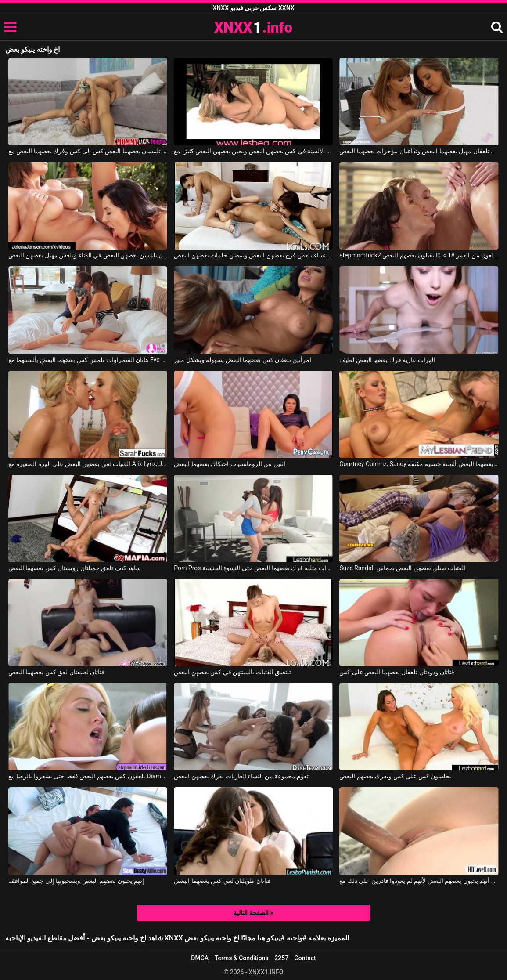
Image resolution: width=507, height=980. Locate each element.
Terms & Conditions (242, 958)
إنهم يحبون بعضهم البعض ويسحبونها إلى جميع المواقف (76, 881)
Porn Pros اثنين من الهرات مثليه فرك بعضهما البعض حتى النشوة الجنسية (253, 568)
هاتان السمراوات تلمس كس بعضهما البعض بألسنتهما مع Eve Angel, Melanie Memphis (88, 360)
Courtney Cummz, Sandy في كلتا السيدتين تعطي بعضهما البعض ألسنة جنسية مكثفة (419, 464)
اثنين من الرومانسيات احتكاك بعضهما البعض (229, 464)
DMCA (200, 958)
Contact (305, 958)
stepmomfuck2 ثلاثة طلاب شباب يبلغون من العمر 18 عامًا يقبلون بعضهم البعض (419, 255)
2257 (281, 958)
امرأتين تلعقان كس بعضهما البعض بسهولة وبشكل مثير (243, 360)
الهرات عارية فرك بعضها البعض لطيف (387, 360)
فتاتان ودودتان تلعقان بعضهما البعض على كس (397, 672)
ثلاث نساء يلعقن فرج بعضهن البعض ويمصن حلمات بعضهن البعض (253, 255)
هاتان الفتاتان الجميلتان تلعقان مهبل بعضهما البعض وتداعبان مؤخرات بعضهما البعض (419, 151)
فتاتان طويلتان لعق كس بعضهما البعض (222, 881)
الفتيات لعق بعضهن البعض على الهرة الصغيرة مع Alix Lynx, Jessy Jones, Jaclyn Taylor (88, 464)
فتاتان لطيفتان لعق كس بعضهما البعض (56, 672)
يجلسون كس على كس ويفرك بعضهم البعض (395, 776)
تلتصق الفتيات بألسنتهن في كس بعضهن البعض (232, 672)
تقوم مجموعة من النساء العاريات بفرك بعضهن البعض (241, 776)
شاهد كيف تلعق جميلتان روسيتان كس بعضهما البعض (75, 568)
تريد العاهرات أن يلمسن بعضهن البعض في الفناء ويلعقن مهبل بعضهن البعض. (88, 255)
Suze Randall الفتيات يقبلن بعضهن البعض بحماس (402, 568)
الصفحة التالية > (253, 913)
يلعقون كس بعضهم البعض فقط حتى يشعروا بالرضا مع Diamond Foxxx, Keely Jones (88, 776)
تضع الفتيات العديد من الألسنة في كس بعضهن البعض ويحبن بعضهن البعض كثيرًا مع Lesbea (253, 151)
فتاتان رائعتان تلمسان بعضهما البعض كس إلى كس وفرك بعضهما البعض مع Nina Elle (88, 151)
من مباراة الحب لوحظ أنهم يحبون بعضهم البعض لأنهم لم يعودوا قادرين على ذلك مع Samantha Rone (419, 881)
